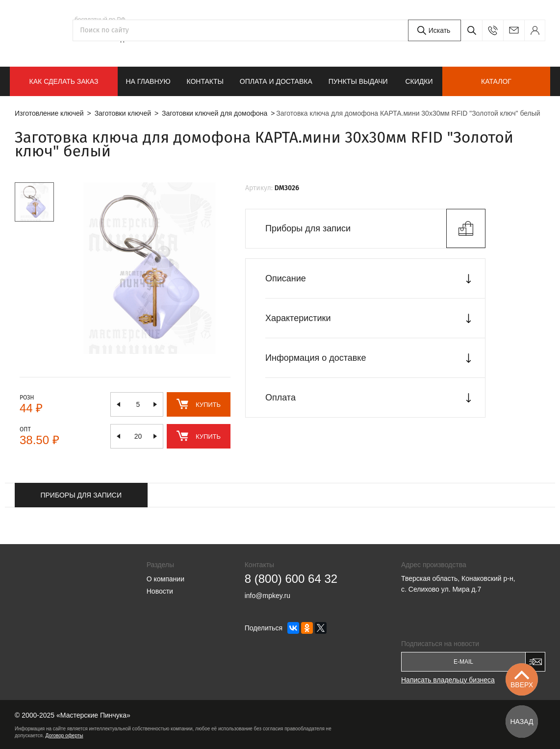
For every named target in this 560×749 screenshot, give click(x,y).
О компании (165, 579)
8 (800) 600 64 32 (109, 28)
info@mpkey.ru (514, 30)
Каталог (496, 81)
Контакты (205, 81)
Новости (160, 591)
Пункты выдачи (358, 81)
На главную (148, 81)
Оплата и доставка (276, 81)
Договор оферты (64, 736)
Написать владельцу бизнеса (448, 680)
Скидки (419, 81)
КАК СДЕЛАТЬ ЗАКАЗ (64, 81)
